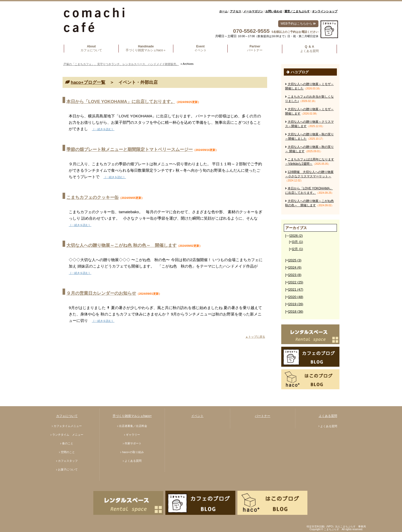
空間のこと (68, 452)
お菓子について (68, 469)
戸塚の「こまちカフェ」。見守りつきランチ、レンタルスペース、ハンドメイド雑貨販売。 (121, 64)
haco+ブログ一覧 (88, 82)
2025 (295, 260)
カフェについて (67, 416)
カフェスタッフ (68, 461)
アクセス (236, 11)
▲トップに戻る (255, 337)
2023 (295, 275)
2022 (296, 282)
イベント (197, 416)
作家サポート (133, 443)
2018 (296, 311)
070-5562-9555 (251, 31)
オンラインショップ (325, 11)
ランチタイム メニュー (68, 435)
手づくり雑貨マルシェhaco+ (132, 416)
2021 (296, 289)
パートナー (263, 416)
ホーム (223, 11)
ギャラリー (133, 435)
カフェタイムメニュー (68, 426)
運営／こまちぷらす (297, 11)
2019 (296, 304)
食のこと (68, 443)
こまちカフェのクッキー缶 (93, 197)
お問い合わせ (274, 11)
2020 (296, 297)
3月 (298, 242)
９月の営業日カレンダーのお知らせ (101, 293)
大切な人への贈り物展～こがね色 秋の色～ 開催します (122, 245)
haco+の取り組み (133, 452)
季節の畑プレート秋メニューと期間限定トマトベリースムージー (130, 150)
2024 (295, 267)
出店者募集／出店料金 (133, 426)
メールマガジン (253, 11)
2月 (298, 249)
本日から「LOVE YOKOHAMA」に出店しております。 (121, 102)
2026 (296, 236)
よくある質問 (133, 461)
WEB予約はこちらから (298, 24)
